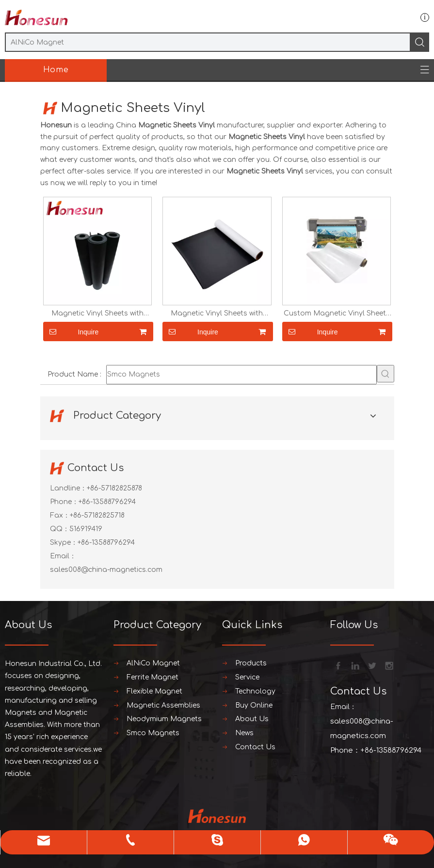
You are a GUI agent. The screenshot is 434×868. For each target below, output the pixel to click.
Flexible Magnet (154, 691)
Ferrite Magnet (153, 677)
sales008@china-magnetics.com (106, 570)
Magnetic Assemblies (163, 705)
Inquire (71, 331)
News (244, 733)
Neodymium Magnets (164, 719)
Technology (255, 691)
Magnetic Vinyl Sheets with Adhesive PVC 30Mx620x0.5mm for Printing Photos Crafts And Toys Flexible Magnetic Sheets (217, 314)
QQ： (60, 529)
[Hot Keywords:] (386, 374)
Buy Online (254, 705)
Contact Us (255, 747)
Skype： (64, 543)
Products (251, 663)
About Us (252, 719)
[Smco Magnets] (241, 375)
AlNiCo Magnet (153, 663)
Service (247, 677)
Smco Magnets (153, 733)
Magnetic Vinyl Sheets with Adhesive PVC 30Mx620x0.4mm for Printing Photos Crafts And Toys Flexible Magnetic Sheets (97, 314)
